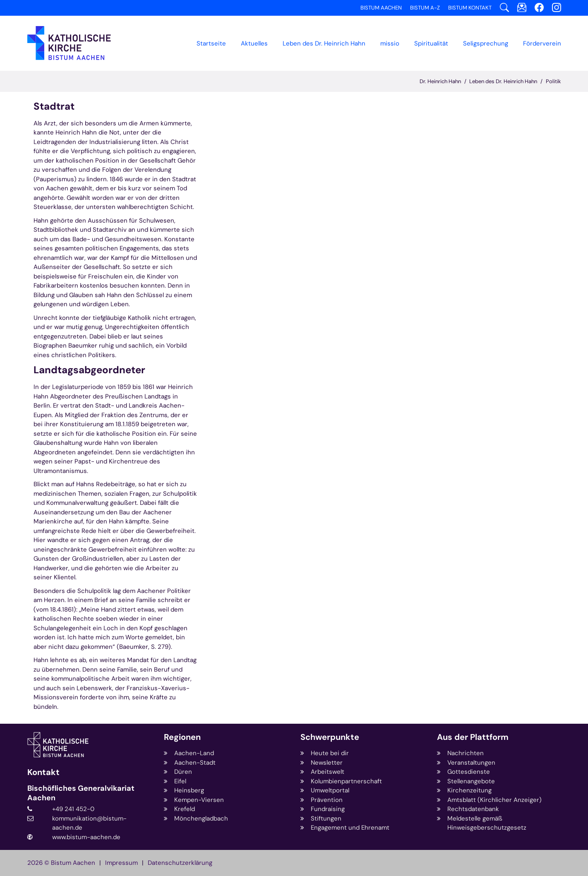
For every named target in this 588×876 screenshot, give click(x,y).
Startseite (211, 43)
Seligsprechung (486, 43)
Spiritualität (431, 43)
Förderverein (542, 43)
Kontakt (43, 772)
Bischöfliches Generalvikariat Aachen (81, 793)
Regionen (182, 737)
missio (390, 43)
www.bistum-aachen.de (86, 837)
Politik (553, 81)
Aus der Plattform (473, 737)
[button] (254, 43)
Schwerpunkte (330, 737)
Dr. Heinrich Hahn (440, 81)
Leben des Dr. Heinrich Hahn (503, 81)
